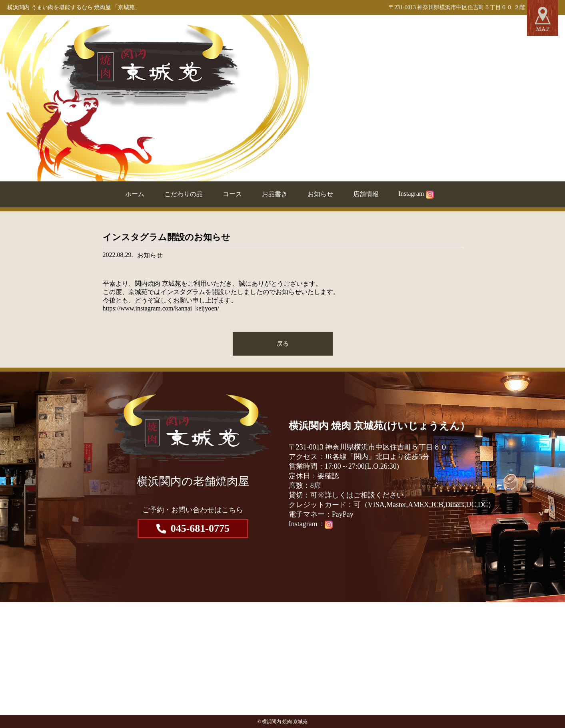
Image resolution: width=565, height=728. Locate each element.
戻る (283, 343)
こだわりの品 (184, 194)
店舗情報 (366, 194)
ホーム (135, 194)
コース (232, 194)
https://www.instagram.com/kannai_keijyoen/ (161, 308)
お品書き (275, 194)
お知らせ (320, 194)
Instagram (416, 194)
